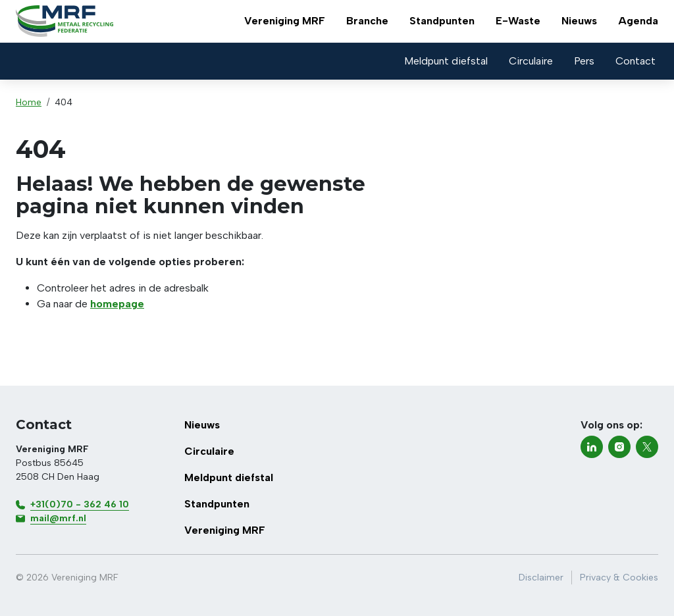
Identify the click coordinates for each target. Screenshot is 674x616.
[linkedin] (592, 447)
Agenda (638, 21)
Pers (584, 61)
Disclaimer (541, 577)
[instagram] (619, 447)
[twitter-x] (647, 447)
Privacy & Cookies (619, 577)
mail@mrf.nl (58, 518)
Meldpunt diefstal (446, 61)
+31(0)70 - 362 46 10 (80, 504)
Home (29, 102)
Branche (367, 21)
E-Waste (518, 21)
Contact (635, 61)
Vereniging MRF (285, 21)
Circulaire (531, 61)
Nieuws (579, 21)
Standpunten (442, 21)
